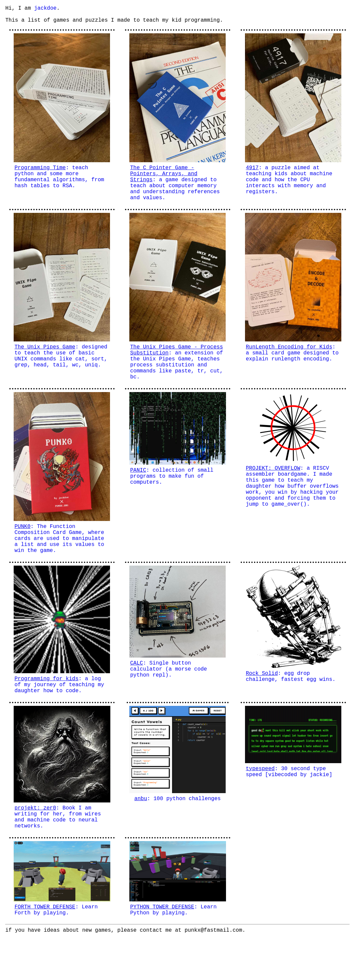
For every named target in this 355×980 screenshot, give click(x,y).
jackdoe (45, 9)
